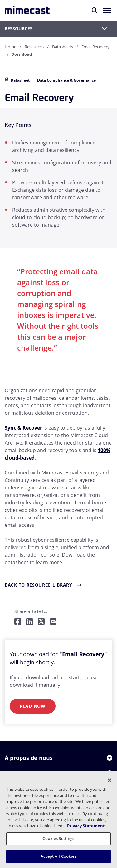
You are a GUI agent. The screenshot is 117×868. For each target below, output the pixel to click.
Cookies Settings (58, 838)
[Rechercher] (95, 10)
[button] (107, 10)
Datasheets (63, 47)
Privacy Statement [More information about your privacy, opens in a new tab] (86, 826)
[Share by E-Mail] (53, 622)
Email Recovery (95, 47)
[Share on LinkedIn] (29, 622)
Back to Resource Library (39, 585)
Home (10, 47)
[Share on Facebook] (18, 622)
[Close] (110, 780)
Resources (34, 47)
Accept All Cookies (58, 856)
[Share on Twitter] (41, 622)
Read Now (33, 706)
